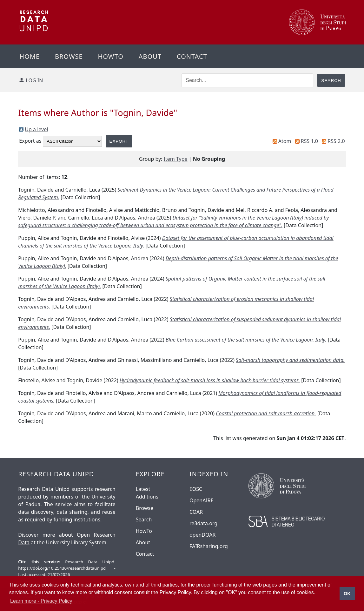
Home (30, 56)
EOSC (196, 489)
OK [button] (347, 594)
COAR (196, 512)
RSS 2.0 (336, 141)
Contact (192, 56)
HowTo (144, 531)
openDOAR (202, 535)
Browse (69, 56)
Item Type (176, 159)
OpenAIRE (202, 500)
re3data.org (203, 523)
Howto (111, 56)
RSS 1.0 (309, 141)
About (150, 56)
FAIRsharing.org (209, 546)
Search (144, 519)
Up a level (36, 129)
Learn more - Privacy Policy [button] (41, 601)
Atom (285, 141)
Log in (35, 80)
